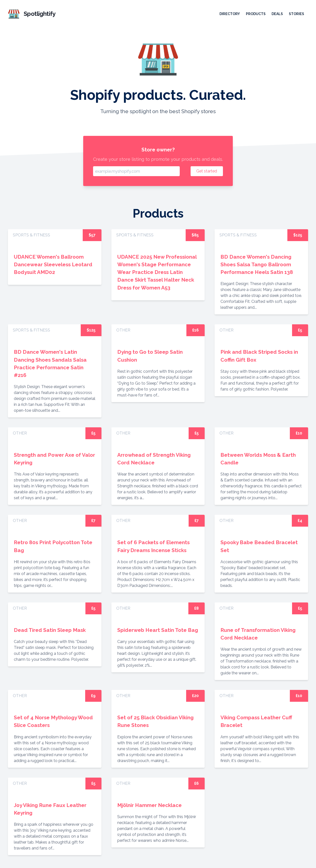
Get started (207, 171)
